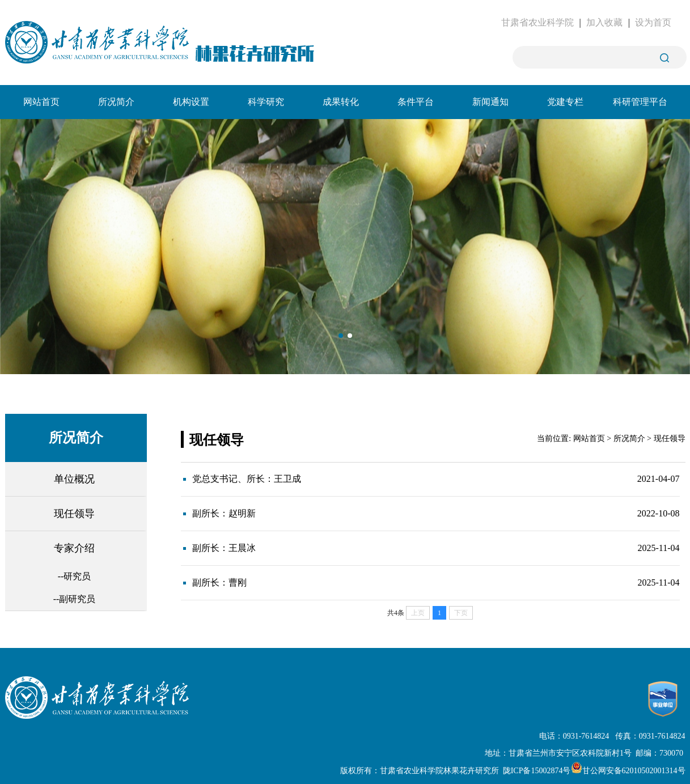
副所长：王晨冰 (224, 548)
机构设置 (191, 102)
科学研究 (266, 102)
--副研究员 (75, 599)
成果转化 (341, 102)
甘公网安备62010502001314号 (628, 771)
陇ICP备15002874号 (537, 771)
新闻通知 (490, 102)
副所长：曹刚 (219, 582)
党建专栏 (565, 102)
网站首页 (41, 102)
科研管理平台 (640, 102)
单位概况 (74, 479)
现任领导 (74, 514)
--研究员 (75, 576)
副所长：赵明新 (224, 513)
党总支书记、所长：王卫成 (247, 479)
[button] (341, 336)
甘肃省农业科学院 (537, 22)
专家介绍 (74, 548)
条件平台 (416, 102)
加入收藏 (604, 22)
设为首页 (653, 22)
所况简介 (116, 102)
